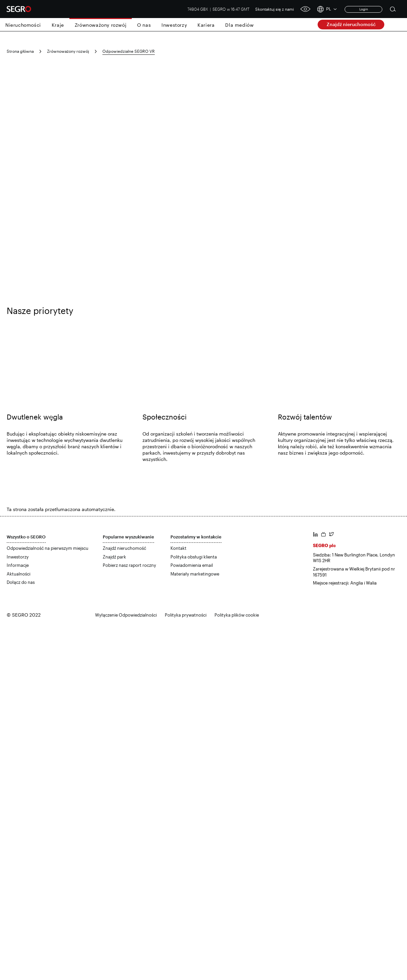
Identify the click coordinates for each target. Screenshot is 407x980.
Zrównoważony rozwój (101, 25)
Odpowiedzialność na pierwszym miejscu (48, 548)
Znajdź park (114, 557)
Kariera (206, 25)
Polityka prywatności (186, 615)
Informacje (18, 565)
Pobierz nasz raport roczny (129, 565)
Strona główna (20, 51)
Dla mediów (239, 25)
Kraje (58, 25)
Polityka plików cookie (237, 615)
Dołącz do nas (21, 582)
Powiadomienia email (192, 565)
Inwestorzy (174, 25)
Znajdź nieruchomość (351, 24)
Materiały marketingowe (195, 574)
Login (364, 9)
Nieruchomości (23, 25)
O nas (144, 25)
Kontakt (178, 548)
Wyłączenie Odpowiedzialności (126, 615)
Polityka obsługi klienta (194, 557)
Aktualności (19, 574)
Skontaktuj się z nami (275, 9)
